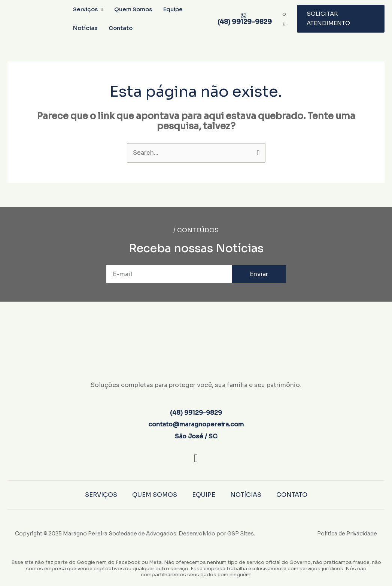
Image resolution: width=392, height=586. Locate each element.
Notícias (85, 28)
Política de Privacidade (347, 534)
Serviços (85, 9)
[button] (341, 19)
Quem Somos (133, 9)
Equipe (173, 9)
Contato (121, 28)
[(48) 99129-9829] (243, 19)
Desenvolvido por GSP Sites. (217, 534)
